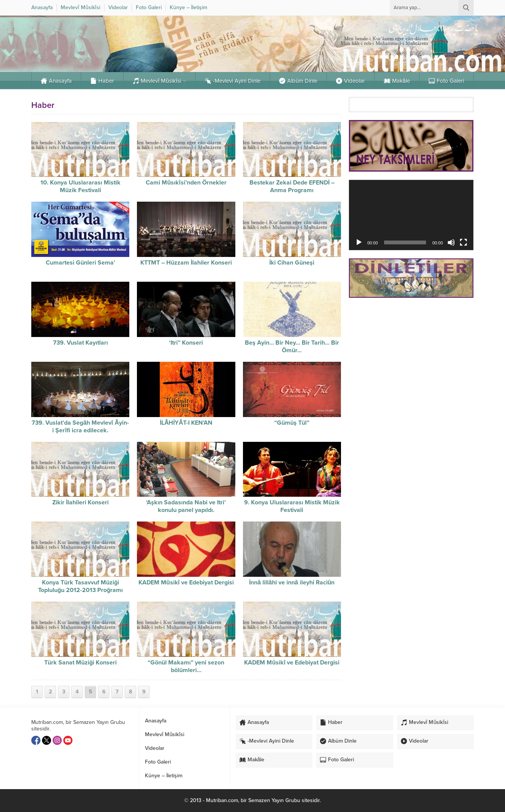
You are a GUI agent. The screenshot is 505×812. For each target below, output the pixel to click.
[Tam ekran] (463, 242)
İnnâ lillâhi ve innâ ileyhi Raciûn (292, 583)
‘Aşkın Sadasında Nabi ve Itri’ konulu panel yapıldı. (186, 506)
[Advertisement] (411, 358)
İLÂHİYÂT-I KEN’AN (186, 423)
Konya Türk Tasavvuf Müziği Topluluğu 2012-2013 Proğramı (80, 586)
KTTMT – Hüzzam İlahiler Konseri (186, 263)
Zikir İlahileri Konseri (80, 502)
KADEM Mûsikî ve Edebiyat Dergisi (186, 583)
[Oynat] (359, 242)
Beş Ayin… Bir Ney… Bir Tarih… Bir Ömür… (292, 347)
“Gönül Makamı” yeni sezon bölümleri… (186, 666)
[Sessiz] (451, 242)
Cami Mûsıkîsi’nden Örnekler (186, 183)
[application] (411, 215)
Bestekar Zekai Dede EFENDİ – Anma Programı (292, 186)
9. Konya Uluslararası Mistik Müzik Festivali (292, 506)
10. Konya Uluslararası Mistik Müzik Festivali (80, 186)
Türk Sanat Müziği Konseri (80, 663)
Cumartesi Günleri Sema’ (80, 263)
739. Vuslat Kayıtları (80, 343)
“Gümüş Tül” (292, 423)
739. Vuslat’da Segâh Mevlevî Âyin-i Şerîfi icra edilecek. (80, 427)
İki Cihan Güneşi (292, 263)
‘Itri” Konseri (186, 343)
